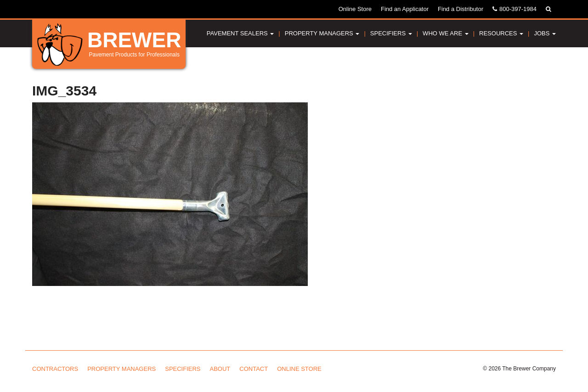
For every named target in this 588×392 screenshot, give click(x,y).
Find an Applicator (405, 9)
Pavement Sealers (240, 33)
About (220, 369)
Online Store (355, 9)
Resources (501, 33)
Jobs (545, 33)
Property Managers (322, 33)
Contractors (55, 369)
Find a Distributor (461, 9)
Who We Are (446, 33)
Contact (254, 369)
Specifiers (391, 33)
